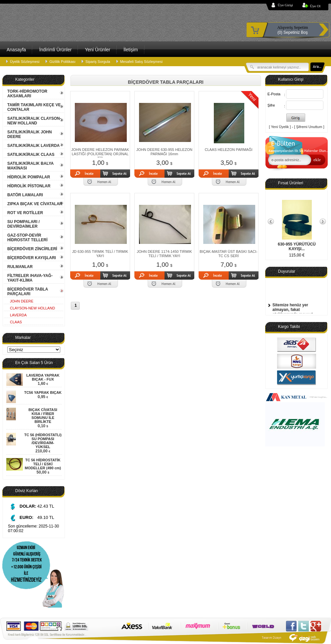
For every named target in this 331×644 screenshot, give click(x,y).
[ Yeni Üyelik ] (280, 127)
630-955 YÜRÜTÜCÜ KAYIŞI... (297, 247)
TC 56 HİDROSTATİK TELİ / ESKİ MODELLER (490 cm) (43, 464)
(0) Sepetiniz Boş (293, 30)
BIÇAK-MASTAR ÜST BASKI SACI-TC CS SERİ (228, 254)
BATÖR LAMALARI (25, 195)
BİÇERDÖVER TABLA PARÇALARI (28, 292)
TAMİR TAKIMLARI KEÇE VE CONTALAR (34, 107)
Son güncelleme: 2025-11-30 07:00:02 (33, 529)
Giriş (296, 118)
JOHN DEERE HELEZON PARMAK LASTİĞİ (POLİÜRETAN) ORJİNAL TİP (100, 154)
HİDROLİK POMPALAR (29, 177)
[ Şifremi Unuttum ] (309, 127)
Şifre (271, 105)
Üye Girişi (285, 5)
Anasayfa (16, 50)
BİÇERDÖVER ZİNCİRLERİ (32, 249)
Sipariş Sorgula (98, 62)
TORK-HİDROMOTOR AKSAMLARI (27, 94)
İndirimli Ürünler (55, 50)
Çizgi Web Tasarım (291, 638)
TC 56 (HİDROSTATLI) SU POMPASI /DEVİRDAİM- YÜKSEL (43, 441)
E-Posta (274, 94)
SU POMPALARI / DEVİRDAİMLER (24, 224)
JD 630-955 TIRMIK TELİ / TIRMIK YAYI (100, 254)
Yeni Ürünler (97, 50)
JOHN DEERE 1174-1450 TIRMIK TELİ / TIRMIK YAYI (164, 254)
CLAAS (16, 322)
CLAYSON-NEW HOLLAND (32, 308)
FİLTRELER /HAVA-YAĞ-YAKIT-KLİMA (30, 278)
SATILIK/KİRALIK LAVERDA (33, 146)
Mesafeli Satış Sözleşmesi (141, 62)
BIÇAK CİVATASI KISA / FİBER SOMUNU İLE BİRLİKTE (43, 416)
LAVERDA (18, 315)
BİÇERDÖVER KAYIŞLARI (32, 258)
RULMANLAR (20, 267)
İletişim (131, 50)
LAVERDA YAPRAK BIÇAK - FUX (43, 377)
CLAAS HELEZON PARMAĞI (228, 150)
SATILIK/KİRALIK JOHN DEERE (29, 134)
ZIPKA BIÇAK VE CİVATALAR (35, 204)
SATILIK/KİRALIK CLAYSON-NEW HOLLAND (34, 121)
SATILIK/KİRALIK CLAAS (31, 155)
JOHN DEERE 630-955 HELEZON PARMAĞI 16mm (164, 152)
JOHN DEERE (22, 301)
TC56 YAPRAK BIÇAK (43, 392)
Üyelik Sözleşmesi (25, 62)
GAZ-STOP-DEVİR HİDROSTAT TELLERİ (27, 238)
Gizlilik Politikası (62, 62)
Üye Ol (315, 6)
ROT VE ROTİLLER (25, 213)
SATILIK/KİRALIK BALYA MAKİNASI (30, 166)
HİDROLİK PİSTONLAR (29, 186)
